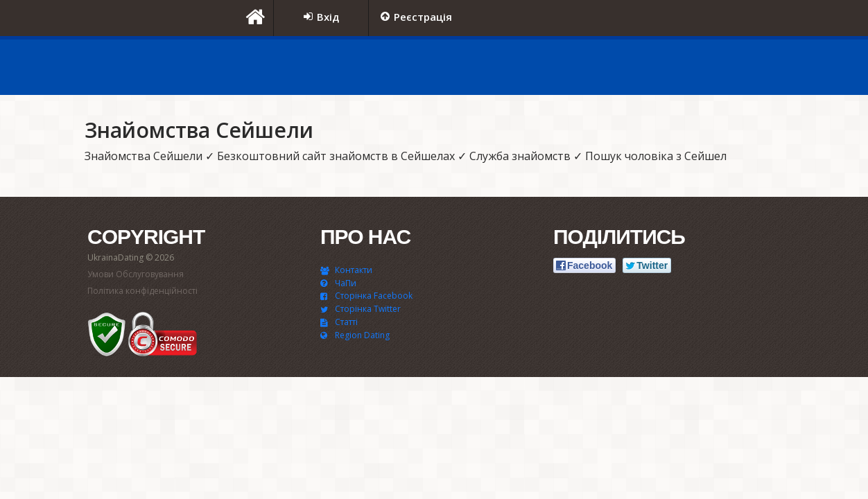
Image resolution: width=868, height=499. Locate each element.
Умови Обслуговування (136, 274)
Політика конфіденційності (142, 291)
